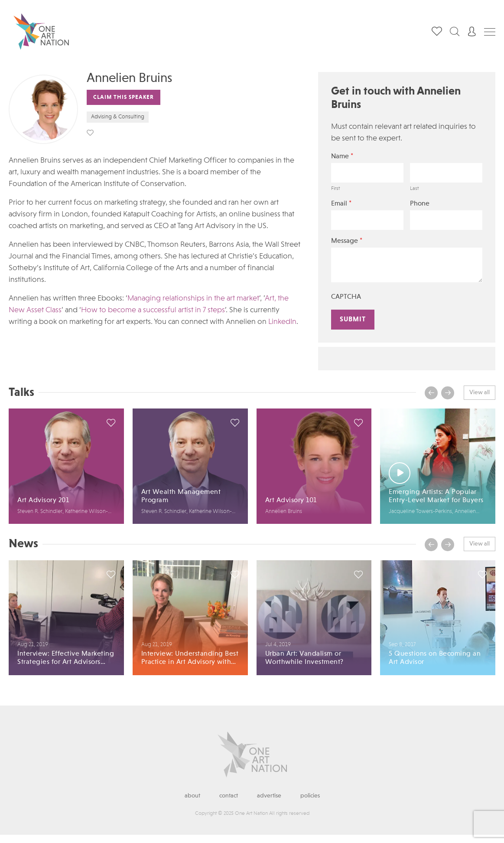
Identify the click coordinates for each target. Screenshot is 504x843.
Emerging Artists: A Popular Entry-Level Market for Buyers (436, 496)
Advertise (269, 796)
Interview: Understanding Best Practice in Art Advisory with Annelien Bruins (190, 658)
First (335, 189)
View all (480, 392)
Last (414, 189)
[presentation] (431, 393)
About (192, 796)
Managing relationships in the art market (193, 298)
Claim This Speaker (124, 97)
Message (347, 241)
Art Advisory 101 (291, 500)
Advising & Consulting (118, 117)
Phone (420, 204)
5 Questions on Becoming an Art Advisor (435, 658)
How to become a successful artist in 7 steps (153, 310)
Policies (310, 796)
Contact (229, 796)
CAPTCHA (346, 297)
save (90, 133)
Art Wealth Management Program (181, 496)
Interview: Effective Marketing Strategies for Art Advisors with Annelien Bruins (66, 658)
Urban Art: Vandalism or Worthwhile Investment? (304, 658)
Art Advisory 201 (43, 500)
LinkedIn (282, 322)
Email (341, 204)
